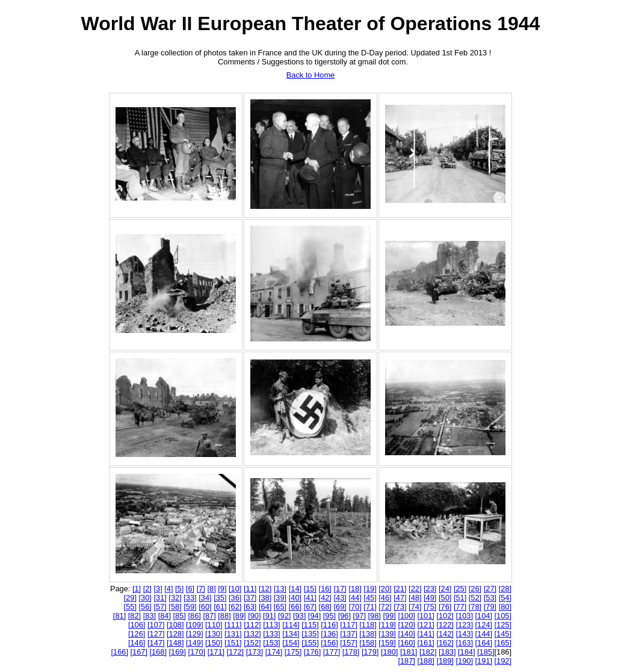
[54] (505, 598)
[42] (325, 598)
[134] (291, 634)
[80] (505, 607)
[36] (235, 598)
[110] (214, 625)
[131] (233, 634)
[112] (252, 625)
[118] (368, 625)
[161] (425, 643)
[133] (271, 634)
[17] (340, 589)
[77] (460, 607)
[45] (370, 598)
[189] (445, 661)
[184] (466, 652)
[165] (503, 643)
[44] (355, 598)
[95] (329, 616)
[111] (233, 625)
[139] (387, 634)
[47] (400, 598)
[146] (137, 643)
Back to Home (310, 75)
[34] (205, 598)
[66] (295, 607)
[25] (460, 589)
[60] (205, 607)
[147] (156, 643)
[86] (194, 616)
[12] (265, 589)
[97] (360, 616)
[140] (406, 634)
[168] (158, 652)
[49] (430, 598)
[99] (389, 616)
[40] (295, 598)
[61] (220, 607)
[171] (216, 652)
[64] (265, 607)
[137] (348, 634)
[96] (344, 616)
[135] (310, 634)
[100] (406, 616)
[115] (310, 625)
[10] (235, 589)
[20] (385, 589)
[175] (293, 652)
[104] (484, 616)
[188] (425, 661)
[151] (233, 643)
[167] (139, 652)
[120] (406, 625)
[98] (375, 616)
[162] (445, 643)
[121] (425, 625)
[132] (252, 634)
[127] (156, 634)
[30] (145, 598)
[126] (137, 634)
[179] (370, 652)
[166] (119, 652)
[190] (464, 661)
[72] (385, 607)
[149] (194, 643)
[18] (355, 589)
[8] (211, 589)
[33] (190, 598)
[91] (269, 616)
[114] (291, 625)
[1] (137, 589)
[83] (150, 616)
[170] (197, 652)
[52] (475, 598)
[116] (329, 625)
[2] (147, 589)
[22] (415, 589)
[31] (160, 598)
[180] (389, 652)
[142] (445, 634)
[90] (254, 616)
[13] (280, 589)
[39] (280, 598)
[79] (490, 607)
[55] (130, 607)
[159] (387, 643)
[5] (179, 589)
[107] (156, 625)
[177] (332, 652)
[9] (222, 589)
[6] (190, 589)
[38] (265, 598)
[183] (447, 652)
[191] (484, 661)
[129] (194, 634)
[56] (145, 607)
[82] (134, 616)
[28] (505, 589)
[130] (214, 634)
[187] (406, 661)
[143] (464, 634)
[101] (425, 616)
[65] (280, 607)
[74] (415, 607)
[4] (168, 589)
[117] (348, 625)
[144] (484, 634)
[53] (490, 598)
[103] (464, 616)
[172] (235, 652)
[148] (175, 643)
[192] (503, 661)
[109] (194, 625)
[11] (250, 589)
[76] (445, 607)
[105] (503, 616)
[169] (178, 652)
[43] (340, 598)
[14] (295, 589)
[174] (274, 652)
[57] (160, 607)
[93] (299, 616)
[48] (415, 598)
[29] (130, 598)
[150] (214, 643)
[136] (329, 634)
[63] (250, 607)
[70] (355, 607)
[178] (351, 652)
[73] (400, 607)
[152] (252, 643)
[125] (503, 625)
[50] (445, 598)
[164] (484, 643)
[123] (464, 625)
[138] (368, 634)
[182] (428, 652)
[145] (503, 634)
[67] (310, 607)
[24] (445, 589)
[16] (325, 589)
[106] (137, 625)
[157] (348, 643)
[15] (310, 589)
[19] (370, 589)
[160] (406, 643)
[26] (475, 589)
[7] (201, 589)
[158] (368, 643)
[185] (486, 652)
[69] (340, 607)
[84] (165, 616)
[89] (239, 616)
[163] (464, 643)
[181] (409, 652)
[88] (224, 616)
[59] (190, 607)
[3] (158, 589)
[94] (314, 616)
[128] (175, 634)
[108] (175, 625)
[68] (325, 607)
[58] (175, 607)
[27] (490, 589)
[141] (425, 634)
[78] (475, 607)
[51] (460, 598)
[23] (430, 589)
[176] (312, 652)
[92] (284, 616)
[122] (445, 625)
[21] (400, 589)
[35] (220, 598)
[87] (209, 616)
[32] (175, 598)
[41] (310, 598)
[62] (235, 607)
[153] (271, 643)
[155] (310, 643)
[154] (291, 643)
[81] (119, 616)
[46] (385, 598)
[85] (180, 616)
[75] (430, 607)
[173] (255, 652)
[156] (329, 643)
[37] (250, 598)
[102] (445, 616)
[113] (271, 625)
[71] (370, 607)
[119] (387, 625)
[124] (484, 625)
